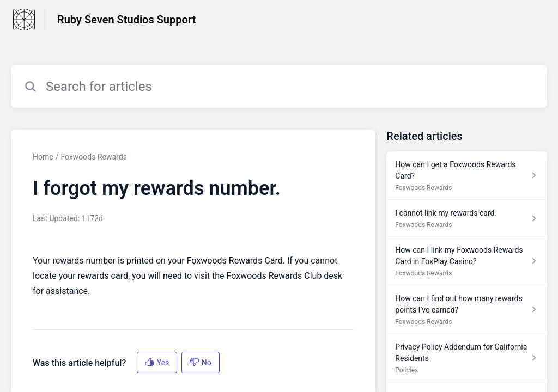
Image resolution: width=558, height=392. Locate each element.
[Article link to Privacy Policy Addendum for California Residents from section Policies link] (467, 358)
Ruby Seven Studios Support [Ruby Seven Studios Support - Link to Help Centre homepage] (126, 20)
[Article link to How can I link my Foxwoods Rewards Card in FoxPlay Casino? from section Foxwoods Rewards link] (467, 261)
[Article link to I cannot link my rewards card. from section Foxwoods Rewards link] (467, 218)
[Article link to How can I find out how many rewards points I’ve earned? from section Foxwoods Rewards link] (467, 310)
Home (43, 157)
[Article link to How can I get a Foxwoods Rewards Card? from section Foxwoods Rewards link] (467, 176)
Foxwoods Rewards (93, 157)
